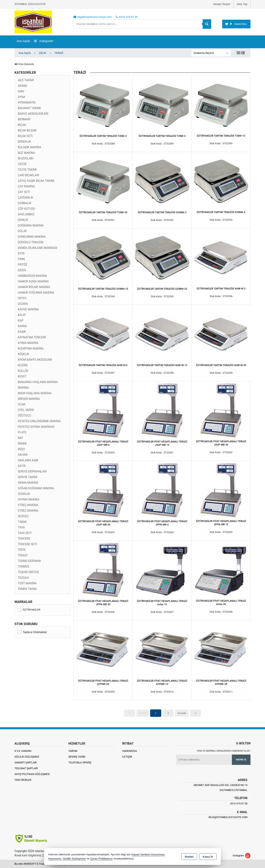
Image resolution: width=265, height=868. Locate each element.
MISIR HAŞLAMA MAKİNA (35, 393)
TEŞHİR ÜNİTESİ (28, 572)
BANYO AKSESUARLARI (33, 114)
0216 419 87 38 (239, 804)
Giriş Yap (242, 4)
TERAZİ (23, 555)
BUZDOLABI (25, 158)
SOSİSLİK (24, 494)
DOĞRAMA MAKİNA (31, 225)
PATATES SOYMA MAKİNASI (36, 427)
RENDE (22, 444)
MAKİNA (23, 388)
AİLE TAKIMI (26, 80)
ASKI (21, 91)
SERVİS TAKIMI (28, 477)
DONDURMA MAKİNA (32, 237)
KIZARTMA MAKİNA (31, 348)
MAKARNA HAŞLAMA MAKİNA (38, 382)
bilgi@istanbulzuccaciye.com (228, 817)
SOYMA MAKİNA (29, 499)
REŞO (21, 449)
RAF (20, 438)
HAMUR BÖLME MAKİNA (34, 287)
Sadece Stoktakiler (32, 632)
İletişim (127, 757)
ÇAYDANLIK (25, 198)
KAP (21, 321)
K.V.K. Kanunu (23, 751)
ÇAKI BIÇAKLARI (28, 175)
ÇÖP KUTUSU (26, 209)
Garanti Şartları (26, 763)
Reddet (189, 857)
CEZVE (22, 164)
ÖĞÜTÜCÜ (24, 416)
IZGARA (23, 304)
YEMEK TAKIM (27, 589)
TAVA (21, 527)
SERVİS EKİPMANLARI (32, 471)
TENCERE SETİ (27, 544)
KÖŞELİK (23, 354)
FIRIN (21, 259)
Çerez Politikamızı (102, 859)
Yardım (73, 751)
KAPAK (22, 326)
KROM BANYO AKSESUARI (35, 360)
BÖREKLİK (24, 142)
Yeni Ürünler (23, 780)
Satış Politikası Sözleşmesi (32, 774)
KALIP (22, 315)
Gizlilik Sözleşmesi (27, 757)
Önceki (143, 713)
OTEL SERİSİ (26, 410)
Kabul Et (208, 857)
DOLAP (22, 231)
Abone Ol (241, 760)
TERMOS (23, 567)
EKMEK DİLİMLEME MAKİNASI (37, 248)
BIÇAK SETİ (25, 136)
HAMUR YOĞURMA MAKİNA (36, 293)
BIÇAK (22, 125)
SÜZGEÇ (23, 516)
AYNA (22, 97)
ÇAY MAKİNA (26, 186)
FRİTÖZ (23, 265)
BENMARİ (24, 119)
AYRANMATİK (27, 102)
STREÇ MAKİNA (28, 505)
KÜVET (22, 376)
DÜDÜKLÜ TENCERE (31, 242)
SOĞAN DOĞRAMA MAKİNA (36, 488)
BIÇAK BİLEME (27, 130)
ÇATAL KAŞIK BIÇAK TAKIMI (36, 181)
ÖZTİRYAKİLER (29, 610)
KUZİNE (23, 365)
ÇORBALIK (25, 203)
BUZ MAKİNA (26, 153)
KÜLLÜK (23, 371)
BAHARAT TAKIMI (29, 108)
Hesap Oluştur (222, 4)
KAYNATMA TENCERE (32, 337)
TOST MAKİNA (27, 583)
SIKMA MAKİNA (28, 483)
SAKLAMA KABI (28, 460)
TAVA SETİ (25, 533)
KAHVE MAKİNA (28, 309)
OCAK (22, 404)
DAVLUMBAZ (26, 214)
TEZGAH (23, 578)
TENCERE (24, 539)
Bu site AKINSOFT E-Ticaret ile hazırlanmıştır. (41, 864)
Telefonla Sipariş (80, 763)
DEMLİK (23, 220)
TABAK (22, 522)
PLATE (22, 432)
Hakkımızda (129, 751)
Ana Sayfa (23, 41)
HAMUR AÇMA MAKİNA (33, 281)
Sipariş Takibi (77, 757)
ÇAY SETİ (24, 192)
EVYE (21, 253)
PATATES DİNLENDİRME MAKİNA (39, 421)
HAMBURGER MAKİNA (32, 276)
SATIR (22, 466)
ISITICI (22, 298)
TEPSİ (22, 550)
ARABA (22, 86)
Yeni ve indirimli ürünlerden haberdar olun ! (224, 751)
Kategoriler (44, 41)
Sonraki (182, 713)
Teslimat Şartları (26, 768)
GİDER (22, 270)
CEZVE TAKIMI (27, 170)
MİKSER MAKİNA (29, 399)
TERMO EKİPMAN (29, 561)
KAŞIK (22, 332)
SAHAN (23, 455)
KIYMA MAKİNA (28, 343)
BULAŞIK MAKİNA (29, 147)
